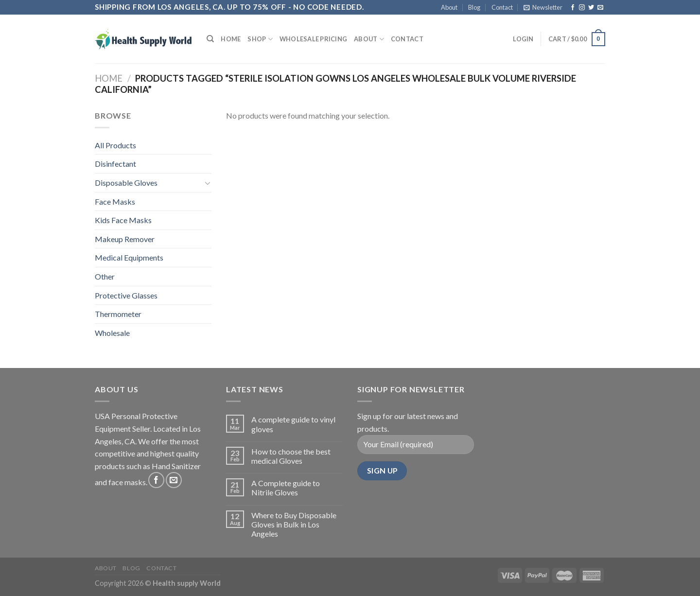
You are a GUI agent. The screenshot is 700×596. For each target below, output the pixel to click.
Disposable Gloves (126, 183)
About (449, 7)
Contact (502, 7)
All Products (115, 145)
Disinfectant (115, 164)
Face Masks (115, 202)
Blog (474, 7)
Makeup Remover (125, 239)
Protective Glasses (126, 295)
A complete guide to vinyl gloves (293, 424)
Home (231, 39)
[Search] (210, 39)
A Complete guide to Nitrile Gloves (286, 488)
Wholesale (112, 333)
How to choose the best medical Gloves (291, 456)
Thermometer (118, 314)
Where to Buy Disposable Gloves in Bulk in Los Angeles (294, 524)
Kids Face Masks (123, 220)
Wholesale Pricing (313, 39)
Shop (260, 39)
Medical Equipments (129, 257)
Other (105, 276)
